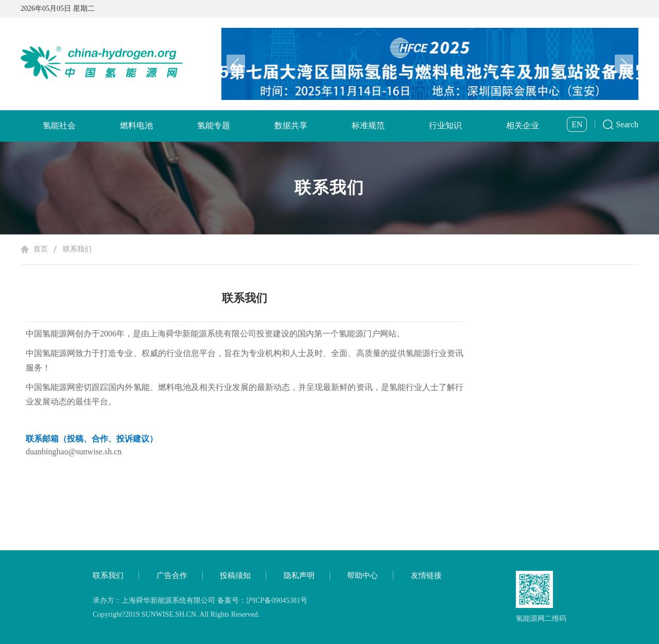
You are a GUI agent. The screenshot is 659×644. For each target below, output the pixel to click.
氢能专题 (214, 125)
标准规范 (368, 125)
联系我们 (77, 249)
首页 (41, 249)
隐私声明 (299, 575)
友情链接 (426, 575)
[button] (624, 64)
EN (577, 124)
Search (627, 124)
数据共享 (291, 125)
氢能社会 (59, 125)
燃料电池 (136, 125)
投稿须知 (235, 575)
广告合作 (172, 575)
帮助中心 (362, 575)
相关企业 (523, 125)
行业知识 (445, 125)
